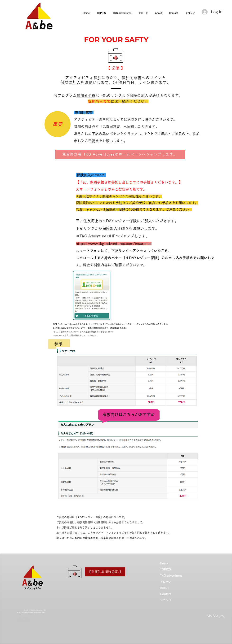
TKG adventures (171, 575)
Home (164, 563)
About (164, 588)
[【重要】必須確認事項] (105, 572)
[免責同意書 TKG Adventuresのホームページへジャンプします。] (120, 154)
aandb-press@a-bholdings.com (33, 613)
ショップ (166, 600)
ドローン (166, 582)
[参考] (59, 344)
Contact (166, 594)
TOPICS (165, 569)
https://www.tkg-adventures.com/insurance (114, 244)
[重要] (58, 124)
